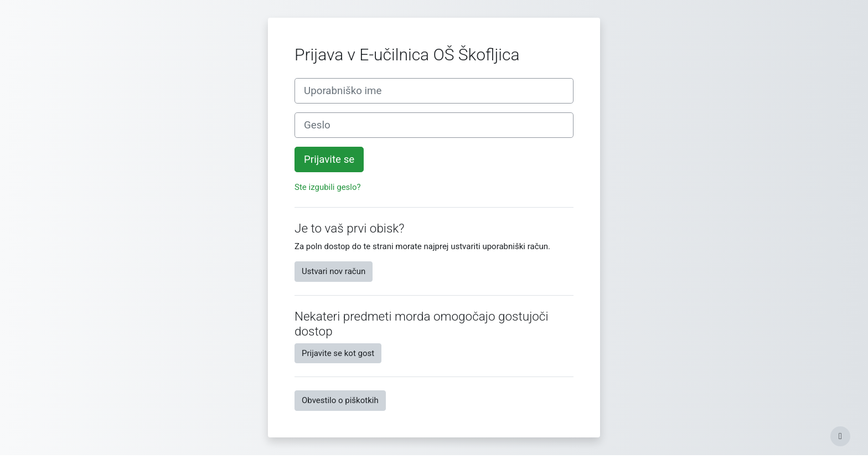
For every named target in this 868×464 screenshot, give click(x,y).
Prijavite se (329, 159)
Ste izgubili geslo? (328, 187)
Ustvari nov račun (334, 271)
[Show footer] (840, 436)
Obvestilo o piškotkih (340, 400)
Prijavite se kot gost (338, 353)
